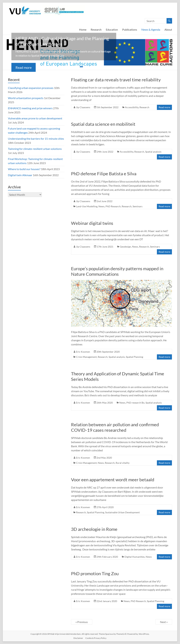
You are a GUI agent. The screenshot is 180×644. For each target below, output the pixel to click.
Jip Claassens (83, 107)
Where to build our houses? (24, 169)
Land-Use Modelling (87, 206)
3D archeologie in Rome (94, 529)
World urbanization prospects (26, 98)
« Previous (82, 622)
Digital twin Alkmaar (20, 175)
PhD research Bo (135, 403)
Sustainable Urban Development (122, 512)
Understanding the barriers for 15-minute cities (36, 139)
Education (112, 29)
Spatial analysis (153, 152)
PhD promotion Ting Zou (95, 573)
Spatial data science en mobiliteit (103, 124)
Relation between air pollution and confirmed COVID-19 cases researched (115, 427)
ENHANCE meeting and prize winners (30, 108)
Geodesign (125, 247)
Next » (164, 622)
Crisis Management (86, 357)
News (101, 206)
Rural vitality (123, 463)
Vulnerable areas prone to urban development (35, 118)
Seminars (137, 206)
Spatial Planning (134, 357)
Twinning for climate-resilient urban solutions (35, 149)
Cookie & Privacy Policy (96, 638)
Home (83, 29)
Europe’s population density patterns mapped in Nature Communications (117, 271)
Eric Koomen (83, 352)
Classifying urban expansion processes (31, 88)
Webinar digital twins (92, 223)
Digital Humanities (135, 557)
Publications (130, 29)
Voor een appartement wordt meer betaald (113, 480)
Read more (24, 67)
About (168, 29)
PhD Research (113, 206)
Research (96, 29)
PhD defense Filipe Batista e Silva (104, 174)
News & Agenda (151, 29)
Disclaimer (78, 638)
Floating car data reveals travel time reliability (116, 80)
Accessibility (132, 107)
